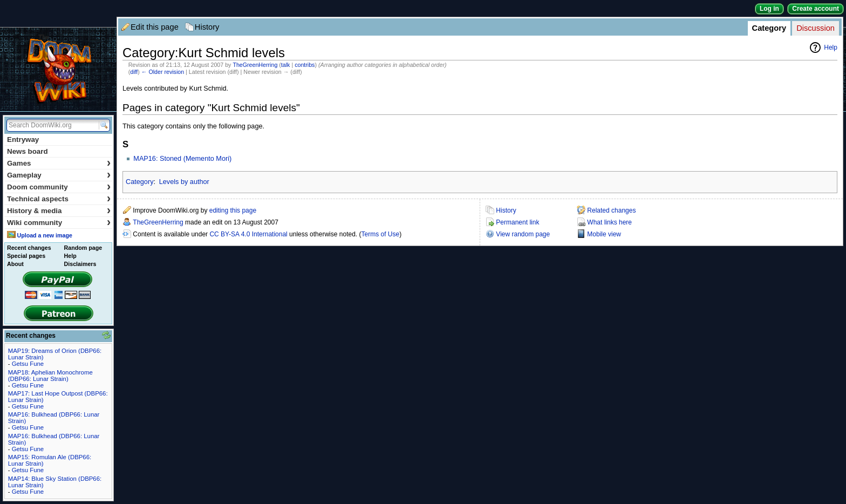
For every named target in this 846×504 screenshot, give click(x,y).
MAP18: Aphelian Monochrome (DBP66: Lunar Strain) (50, 376)
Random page (83, 248)
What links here (609, 222)
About (15, 264)
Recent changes (29, 248)
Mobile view (604, 234)
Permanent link (517, 222)
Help (831, 47)
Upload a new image (44, 235)
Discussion (816, 28)
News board (28, 151)
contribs (305, 65)
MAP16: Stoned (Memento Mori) (182, 159)
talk (286, 65)
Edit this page (155, 27)
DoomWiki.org (58, 69)
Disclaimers (80, 264)
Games (59, 163)
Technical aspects (59, 199)
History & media (59, 211)
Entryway (23, 139)
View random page (523, 234)
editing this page (233, 210)
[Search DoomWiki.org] (51, 125)
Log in (769, 9)
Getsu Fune (28, 364)
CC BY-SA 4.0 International (248, 234)
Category (769, 28)
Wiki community (59, 223)
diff (134, 72)
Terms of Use (381, 234)
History (207, 27)
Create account (816, 9)
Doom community (59, 187)
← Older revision (163, 72)
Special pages (26, 256)
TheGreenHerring (255, 65)
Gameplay (59, 175)
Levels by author (184, 182)
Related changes (611, 210)
